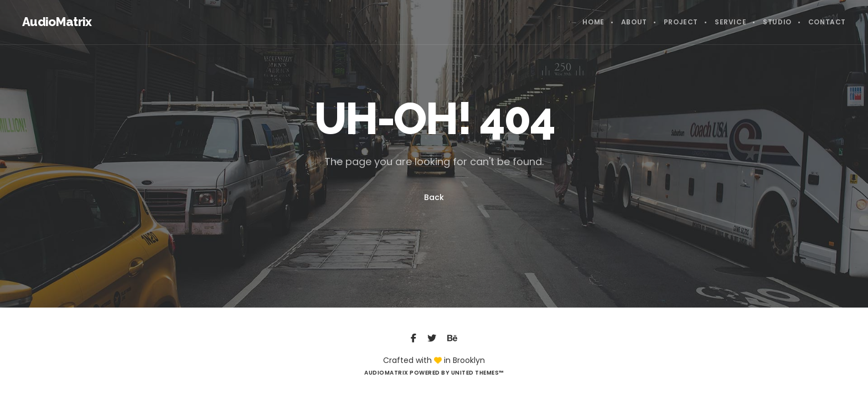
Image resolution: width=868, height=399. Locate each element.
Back (434, 197)
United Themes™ (477, 373)
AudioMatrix (57, 22)
